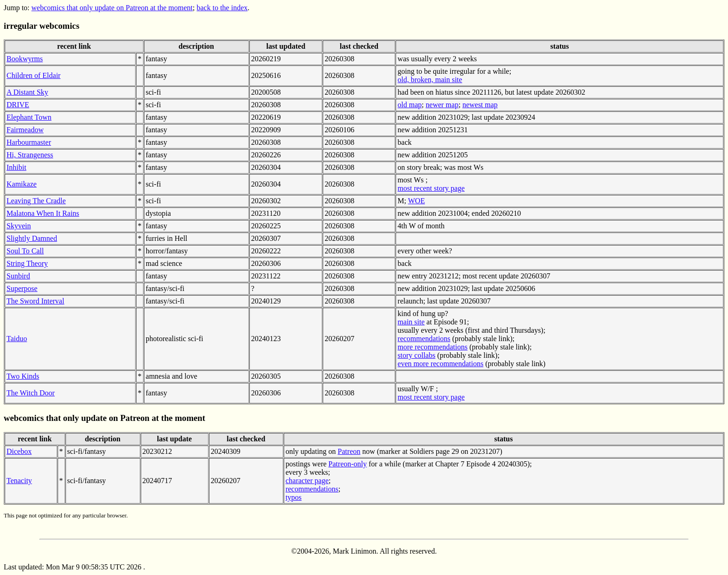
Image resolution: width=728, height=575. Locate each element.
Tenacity (19, 481)
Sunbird (18, 276)
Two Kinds (23, 376)
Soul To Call (25, 251)
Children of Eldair (33, 75)
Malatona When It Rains (43, 213)
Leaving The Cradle (36, 201)
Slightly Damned (32, 238)
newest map (480, 105)
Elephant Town (29, 117)
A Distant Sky (27, 92)
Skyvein (19, 226)
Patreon (349, 451)
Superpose (22, 288)
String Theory (27, 263)
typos (294, 497)
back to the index (222, 8)
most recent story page (431, 188)
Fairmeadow (25, 130)
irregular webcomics (42, 26)
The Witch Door (31, 393)
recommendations (424, 339)
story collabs (416, 355)
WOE (416, 201)
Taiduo (17, 339)
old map (409, 105)
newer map (442, 105)
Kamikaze (22, 184)
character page (307, 481)
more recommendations (432, 347)
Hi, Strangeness (30, 155)
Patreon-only (348, 464)
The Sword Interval (35, 301)
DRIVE (18, 105)
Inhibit (16, 167)
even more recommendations (440, 364)
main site (411, 322)
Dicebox (19, 451)
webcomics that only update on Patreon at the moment (112, 8)
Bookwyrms (25, 59)
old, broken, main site (430, 80)
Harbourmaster (29, 142)
